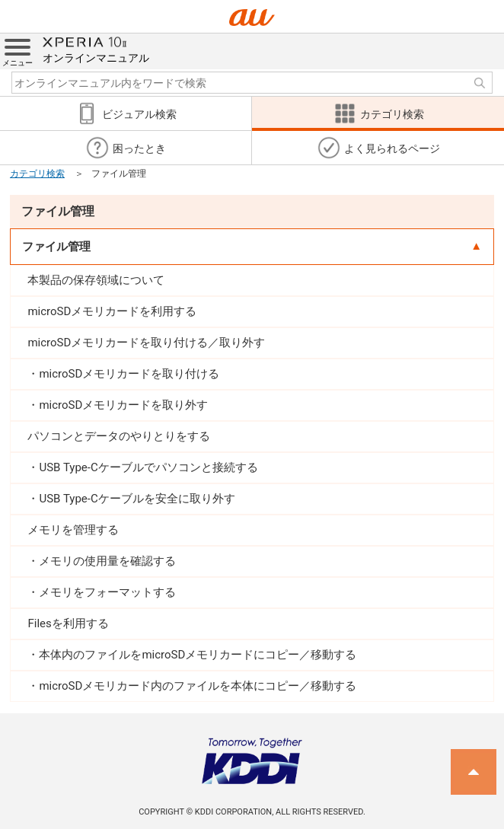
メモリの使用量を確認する (107, 561)
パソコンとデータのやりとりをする (119, 436)
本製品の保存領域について (96, 280)
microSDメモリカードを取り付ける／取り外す (146, 343)
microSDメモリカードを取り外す (123, 405)
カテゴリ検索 (37, 174)
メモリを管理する (73, 530)
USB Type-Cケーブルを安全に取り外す (137, 499)
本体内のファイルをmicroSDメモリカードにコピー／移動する (198, 655)
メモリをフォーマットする (107, 592)
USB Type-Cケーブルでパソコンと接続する (148, 467)
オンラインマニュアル (96, 49)
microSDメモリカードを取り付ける (129, 374)
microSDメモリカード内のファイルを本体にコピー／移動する (198, 686)
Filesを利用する (68, 623)
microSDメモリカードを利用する (112, 311)
